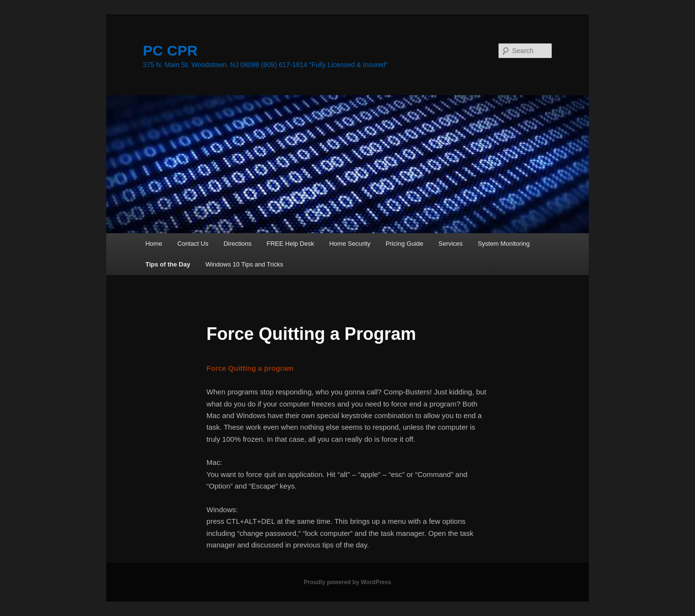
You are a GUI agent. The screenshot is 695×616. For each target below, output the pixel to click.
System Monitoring (504, 244)
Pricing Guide (404, 244)
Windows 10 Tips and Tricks (244, 264)
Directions (237, 244)
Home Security (350, 244)
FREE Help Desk (290, 244)
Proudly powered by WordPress (347, 582)
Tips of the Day (168, 264)
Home (154, 244)
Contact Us (193, 244)
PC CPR (170, 50)
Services (451, 244)
